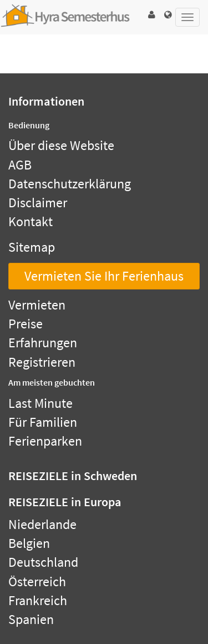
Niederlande (42, 524)
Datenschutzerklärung (70, 184)
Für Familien (43, 422)
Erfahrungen (43, 343)
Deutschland (43, 562)
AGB (20, 165)
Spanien (31, 619)
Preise (26, 324)
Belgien (29, 543)
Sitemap (32, 247)
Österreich (37, 581)
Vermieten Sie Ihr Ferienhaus (104, 276)
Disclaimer (38, 203)
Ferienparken (45, 441)
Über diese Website (61, 145)
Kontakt (31, 221)
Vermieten (37, 305)
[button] (151, 15)
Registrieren (42, 362)
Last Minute (40, 403)
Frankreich (38, 600)
